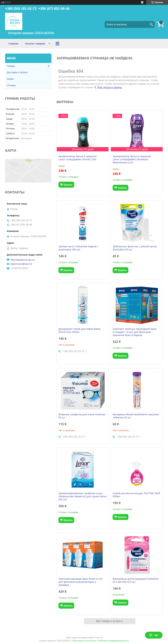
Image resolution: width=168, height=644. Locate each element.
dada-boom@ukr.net (21, 264)
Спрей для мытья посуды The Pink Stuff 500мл (136, 495)
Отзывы (11, 85)
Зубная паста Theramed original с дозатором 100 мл (78, 248)
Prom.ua (99, 638)
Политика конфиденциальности (114, 641)
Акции (60, 44)
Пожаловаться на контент (84, 641)
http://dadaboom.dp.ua (22, 260)
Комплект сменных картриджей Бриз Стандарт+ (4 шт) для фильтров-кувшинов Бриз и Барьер (135, 332)
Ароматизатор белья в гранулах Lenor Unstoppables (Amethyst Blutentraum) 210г (132, 159)
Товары (11, 66)
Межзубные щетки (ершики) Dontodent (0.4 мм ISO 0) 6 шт (136, 580)
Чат (154, 635)
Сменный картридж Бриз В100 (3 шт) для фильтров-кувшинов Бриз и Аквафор (80, 582)
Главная (13, 44)
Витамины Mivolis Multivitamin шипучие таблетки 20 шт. (136, 416)
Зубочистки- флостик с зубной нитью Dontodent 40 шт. (135, 248)
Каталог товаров (35, 44)
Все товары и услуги (109, 621)
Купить (68, 185)
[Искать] (151, 24)
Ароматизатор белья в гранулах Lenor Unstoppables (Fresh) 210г (77, 158)
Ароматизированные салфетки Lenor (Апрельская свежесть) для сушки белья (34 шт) (83, 496)
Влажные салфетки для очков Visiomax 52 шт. (82, 416)
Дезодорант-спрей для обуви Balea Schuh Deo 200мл (79, 330)
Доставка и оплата (17, 72)
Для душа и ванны (110, 87)
